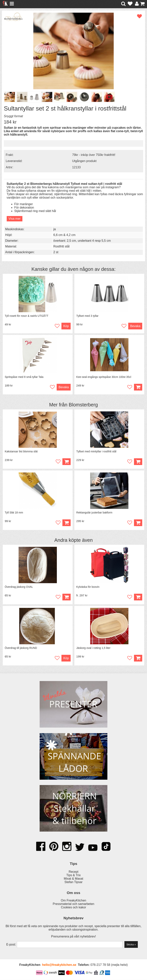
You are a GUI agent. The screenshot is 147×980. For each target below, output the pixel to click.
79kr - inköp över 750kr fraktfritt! (94, 155)
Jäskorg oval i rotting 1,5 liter (93, 648)
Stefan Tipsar (73, 882)
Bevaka (135, 326)
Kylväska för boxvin (88, 587)
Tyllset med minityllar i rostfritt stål (96, 451)
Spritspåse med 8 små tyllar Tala (24, 377)
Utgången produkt (84, 161)
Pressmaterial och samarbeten (74, 904)
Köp (66, 326)
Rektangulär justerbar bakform (94, 513)
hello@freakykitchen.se (59, 965)
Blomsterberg (83, 405)
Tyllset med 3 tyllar (87, 316)
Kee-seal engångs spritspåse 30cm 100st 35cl (104, 377)
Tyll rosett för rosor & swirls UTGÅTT (27, 316)
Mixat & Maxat (73, 879)
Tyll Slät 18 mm (14, 513)
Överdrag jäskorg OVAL (19, 587)
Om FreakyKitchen (73, 901)
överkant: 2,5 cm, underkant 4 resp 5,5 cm (82, 241)
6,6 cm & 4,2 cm (65, 235)
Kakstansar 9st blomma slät (21, 451)
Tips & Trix (74, 875)
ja (55, 229)
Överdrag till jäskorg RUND (21, 648)
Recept (74, 872)
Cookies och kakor (73, 908)
